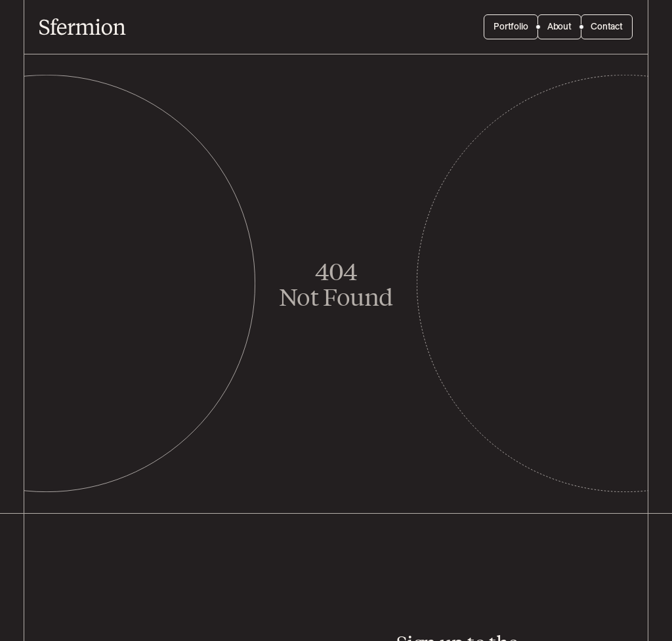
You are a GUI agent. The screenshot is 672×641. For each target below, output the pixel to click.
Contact (607, 27)
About (559, 27)
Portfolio (511, 27)
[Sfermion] (83, 27)
